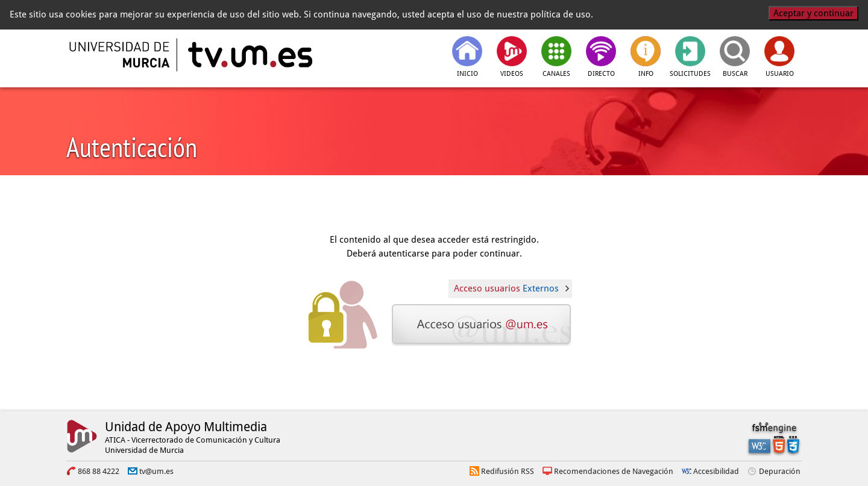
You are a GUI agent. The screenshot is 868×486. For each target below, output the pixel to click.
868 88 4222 (99, 471)
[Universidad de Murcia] (121, 55)
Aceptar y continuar (813, 13)
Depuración (780, 471)
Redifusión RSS (508, 471)
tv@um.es (156, 471)
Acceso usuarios (506, 288)
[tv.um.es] (249, 55)
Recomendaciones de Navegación (614, 471)
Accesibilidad (716, 471)
